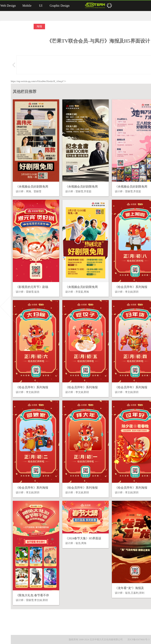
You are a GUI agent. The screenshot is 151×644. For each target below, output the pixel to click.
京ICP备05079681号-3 (139, 639)
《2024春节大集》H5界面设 (83, 538)
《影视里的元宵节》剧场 (32, 287)
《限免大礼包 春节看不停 (32, 595)
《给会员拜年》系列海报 (131, 287)
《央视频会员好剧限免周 (32, 187)
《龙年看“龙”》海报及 (129, 588)
